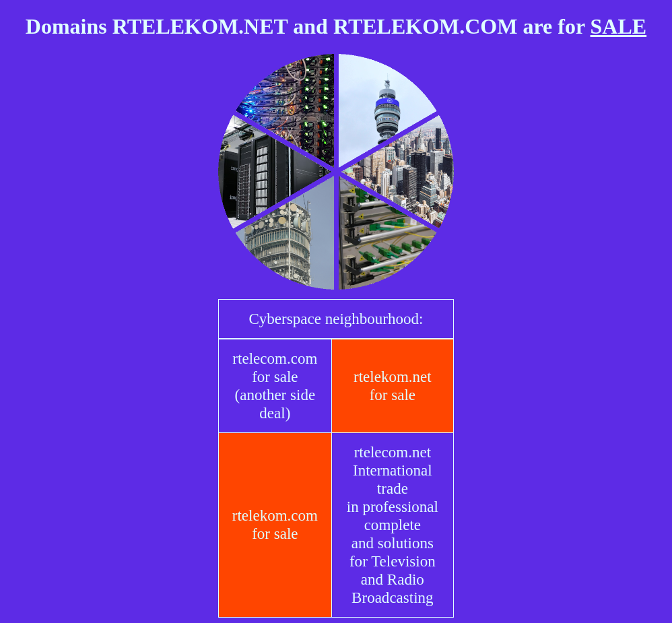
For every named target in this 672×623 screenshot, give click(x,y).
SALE (619, 26)
